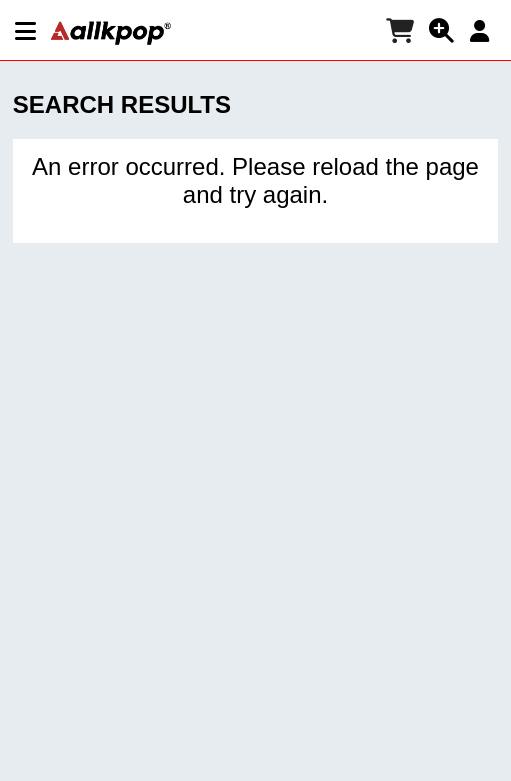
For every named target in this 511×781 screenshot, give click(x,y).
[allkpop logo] (111, 33)
